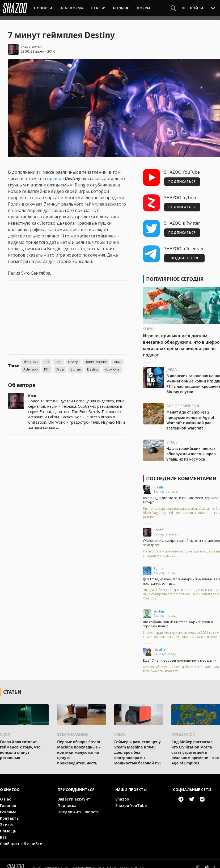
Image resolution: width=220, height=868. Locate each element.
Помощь (8, 827)
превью (56, 175)
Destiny (93, 366)
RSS (3, 834)
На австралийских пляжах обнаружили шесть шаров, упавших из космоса (192, 450)
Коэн (25, 43)
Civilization (183, 731)
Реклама (8, 808)
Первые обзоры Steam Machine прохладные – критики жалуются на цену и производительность (79, 749)
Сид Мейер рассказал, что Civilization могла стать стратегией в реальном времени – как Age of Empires (195, 749)
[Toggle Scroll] (213, 8)
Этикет (7, 821)
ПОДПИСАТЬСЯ (182, 178)
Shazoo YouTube (131, 802)
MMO (117, 358)
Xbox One (112, 366)
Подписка (67, 802)
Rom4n (159, 565)
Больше (121, 8)
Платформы (72, 8)
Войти (196, 8)
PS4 (47, 366)
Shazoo (122, 795)
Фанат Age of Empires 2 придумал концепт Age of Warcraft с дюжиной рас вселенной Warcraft (190, 416)
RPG (59, 358)
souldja (159, 608)
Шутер (73, 358)
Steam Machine (73, 731)
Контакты (10, 814)
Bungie (76, 366)
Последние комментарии (181, 475)
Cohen (158, 526)
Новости (43, 8)
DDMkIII (159, 646)
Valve (120, 731)
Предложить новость (79, 808)
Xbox (5, 731)
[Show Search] (173, 8)
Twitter (35, 43)
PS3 (46, 358)
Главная (8, 802)
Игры (60, 366)
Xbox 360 (30, 358)
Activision (31, 366)
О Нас (5, 795)
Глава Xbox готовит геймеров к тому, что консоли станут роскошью (20, 746)
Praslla (159, 484)
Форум (143, 8)
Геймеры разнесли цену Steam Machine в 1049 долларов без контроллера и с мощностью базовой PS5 (138, 749)
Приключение (96, 358)
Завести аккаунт (74, 795)
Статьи (98, 8)
